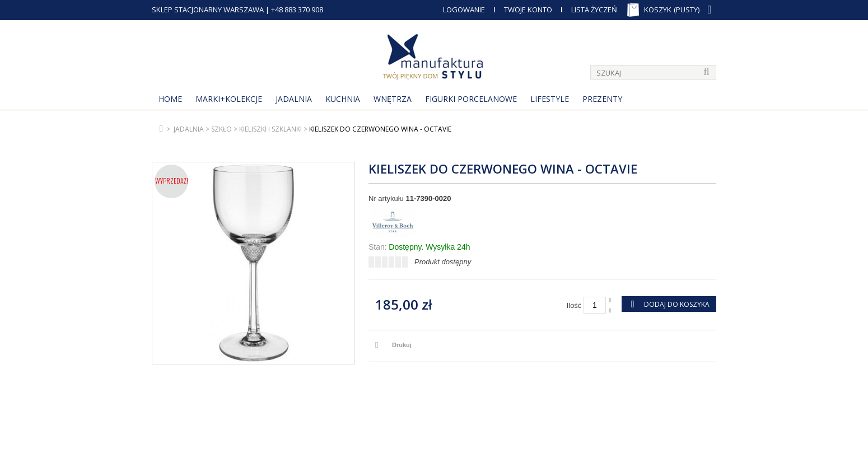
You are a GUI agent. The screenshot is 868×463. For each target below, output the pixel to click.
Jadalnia (294, 99)
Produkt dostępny (443, 262)
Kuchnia (343, 99)
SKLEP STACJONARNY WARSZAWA (208, 10)
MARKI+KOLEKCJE (229, 99)
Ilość (574, 305)
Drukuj (402, 345)
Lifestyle (550, 99)
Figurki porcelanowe (471, 99)
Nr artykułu (386, 198)
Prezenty (602, 99)
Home (170, 99)
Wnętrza (393, 99)
